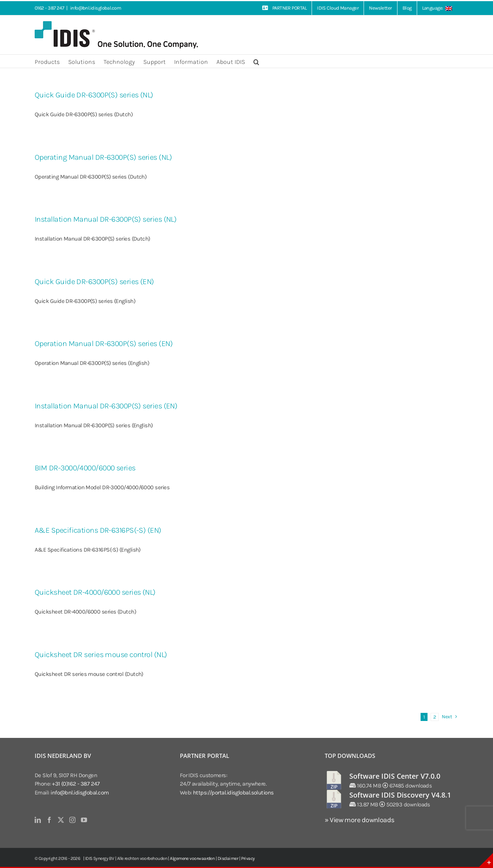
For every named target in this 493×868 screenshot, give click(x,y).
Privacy (248, 858)
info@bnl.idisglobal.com (96, 8)
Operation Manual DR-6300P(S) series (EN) (104, 344)
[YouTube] (84, 820)
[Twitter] (61, 820)
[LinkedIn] (38, 820)
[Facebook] (49, 820)
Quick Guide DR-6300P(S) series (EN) (94, 282)
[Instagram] (72, 820)
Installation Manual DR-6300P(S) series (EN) (106, 406)
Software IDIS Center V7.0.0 (395, 776)
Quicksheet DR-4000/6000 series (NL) (95, 592)
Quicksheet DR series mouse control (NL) (101, 655)
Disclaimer (228, 858)
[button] (256, 61)
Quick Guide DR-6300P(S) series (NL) (94, 95)
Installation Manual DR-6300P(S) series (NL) (106, 219)
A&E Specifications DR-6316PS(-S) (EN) (98, 530)
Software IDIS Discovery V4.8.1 (400, 795)
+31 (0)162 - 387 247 (76, 784)
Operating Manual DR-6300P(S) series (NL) (103, 157)
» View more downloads (359, 820)
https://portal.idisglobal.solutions (233, 793)
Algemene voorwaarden (192, 858)
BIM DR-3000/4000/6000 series (85, 468)
